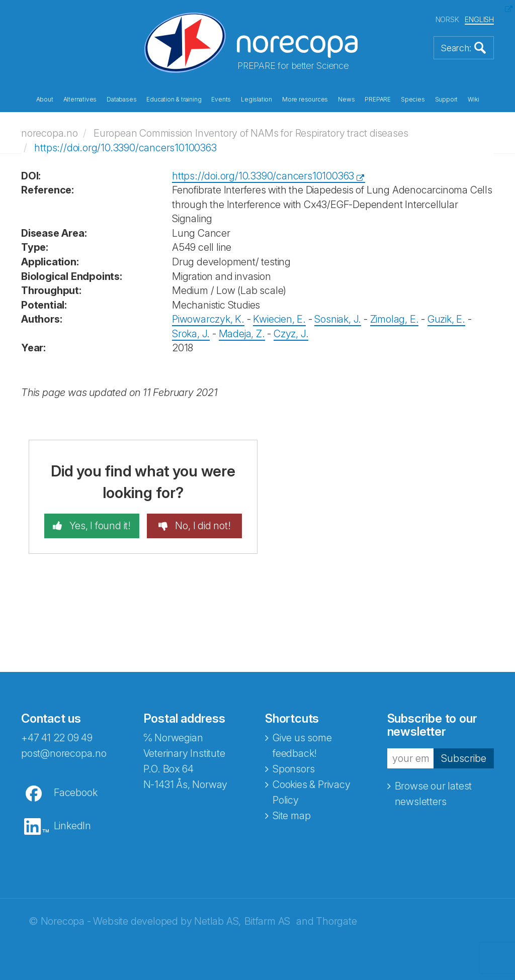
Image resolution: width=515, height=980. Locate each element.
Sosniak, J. (338, 319)
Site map (291, 816)
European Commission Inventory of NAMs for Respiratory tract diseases (251, 133)
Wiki (473, 100)
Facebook (75, 793)
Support (447, 100)
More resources (305, 100)
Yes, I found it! (99, 526)
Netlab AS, (218, 921)
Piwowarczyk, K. (208, 319)
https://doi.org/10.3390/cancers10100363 (125, 148)
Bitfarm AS (267, 921)
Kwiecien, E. (279, 319)
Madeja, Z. (242, 334)
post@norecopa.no (64, 753)
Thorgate (336, 921)
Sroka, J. (191, 334)
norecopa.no (50, 133)
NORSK (447, 19)
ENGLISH (479, 19)
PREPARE (378, 100)
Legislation (256, 100)
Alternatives (80, 100)
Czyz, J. (291, 334)
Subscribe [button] (464, 758)
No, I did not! (202, 526)
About (45, 100)
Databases (121, 100)
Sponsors (293, 769)
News (346, 100)
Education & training (174, 100)
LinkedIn (72, 826)
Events (221, 100)
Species (413, 100)
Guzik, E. (446, 319)
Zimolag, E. (395, 319)
